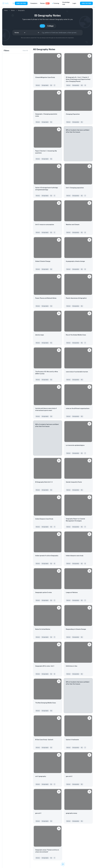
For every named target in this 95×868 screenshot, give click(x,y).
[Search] (80, 33)
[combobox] (19, 33)
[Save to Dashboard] (59, 56)
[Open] (39, 33)
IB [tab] (42, 26)
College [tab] (50, 26)
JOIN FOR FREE (21, 3)
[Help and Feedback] (78, 3)
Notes (13, 10)
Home (6, 10)
